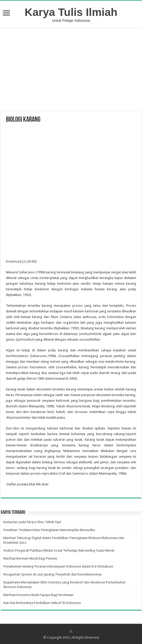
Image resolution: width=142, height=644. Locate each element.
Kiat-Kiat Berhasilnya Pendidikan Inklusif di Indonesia (42, 603)
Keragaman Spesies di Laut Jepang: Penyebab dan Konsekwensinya (52, 574)
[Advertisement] (71, 70)
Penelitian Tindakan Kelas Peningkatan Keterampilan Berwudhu (49, 530)
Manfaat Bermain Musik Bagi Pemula (30, 558)
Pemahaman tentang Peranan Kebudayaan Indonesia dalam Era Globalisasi (58, 566)
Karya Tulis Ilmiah (71, 12)
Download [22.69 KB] (21, 261)
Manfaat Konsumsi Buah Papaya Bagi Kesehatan (38, 595)
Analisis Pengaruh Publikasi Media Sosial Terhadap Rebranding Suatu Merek (59, 550)
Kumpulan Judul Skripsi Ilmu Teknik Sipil (32, 522)
